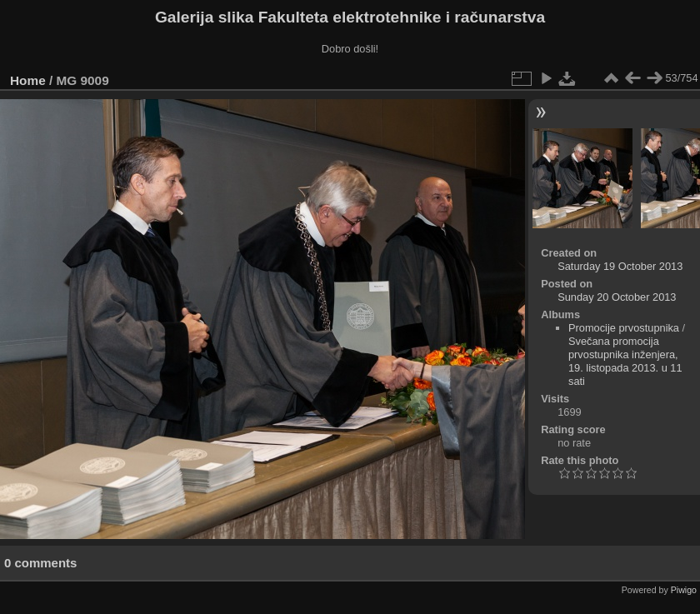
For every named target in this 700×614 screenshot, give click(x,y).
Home (28, 80)
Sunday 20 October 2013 (617, 297)
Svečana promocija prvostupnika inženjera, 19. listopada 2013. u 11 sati (625, 361)
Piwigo (684, 590)
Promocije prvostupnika (624, 328)
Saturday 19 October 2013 (620, 266)
